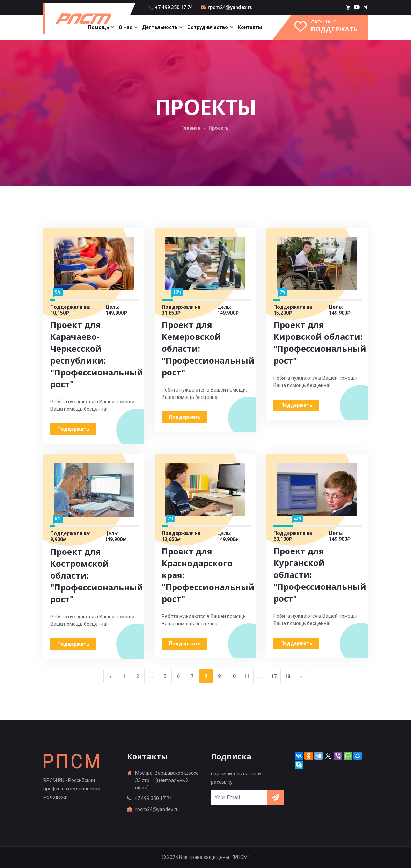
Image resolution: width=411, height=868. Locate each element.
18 (287, 676)
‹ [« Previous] (110, 676)
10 (233, 676)
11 (247, 676)
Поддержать (73, 429)
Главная (191, 128)
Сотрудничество (208, 27)
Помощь (98, 27)
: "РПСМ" (240, 857)
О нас (126, 27)
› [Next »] (301, 676)
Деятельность (160, 27)
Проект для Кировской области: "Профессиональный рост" (320, 342)
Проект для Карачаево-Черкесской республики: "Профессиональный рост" (97, 354)
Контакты (250, 27)
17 (274, 676)
